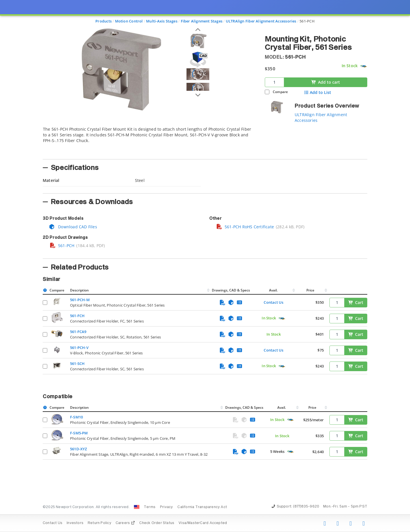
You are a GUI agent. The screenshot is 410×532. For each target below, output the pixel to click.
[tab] (149, 141)
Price (310, 290)
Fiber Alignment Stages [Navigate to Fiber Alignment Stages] (202, 21)
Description (79, 290)
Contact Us (273, 302)
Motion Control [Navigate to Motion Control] (129, 21)
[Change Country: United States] (137, 507)
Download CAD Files (73, 227)
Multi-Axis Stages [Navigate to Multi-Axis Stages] (162, 21)
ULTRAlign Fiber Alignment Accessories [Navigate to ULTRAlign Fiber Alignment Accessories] (261, 21)
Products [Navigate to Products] (103, 21)
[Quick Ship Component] (363, 66)
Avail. (274, 290)
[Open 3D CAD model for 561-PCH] (198, 60)
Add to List (318, 93)
